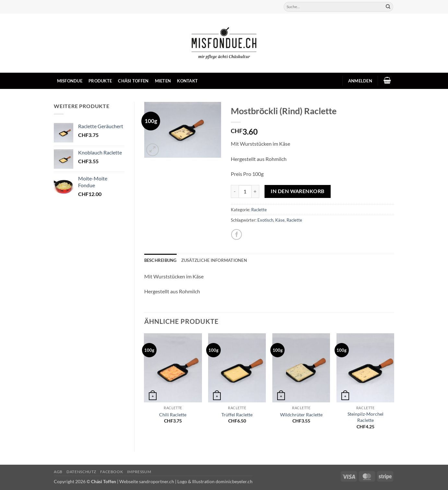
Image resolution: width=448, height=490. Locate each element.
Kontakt (187, 81)
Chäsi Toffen (133, 81)
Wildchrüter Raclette (301, 415)
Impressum (139, 472)
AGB (58, 472)
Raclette (259, 210)
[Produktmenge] (245, 191)
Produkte (100, 81)
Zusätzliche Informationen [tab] (214, 260)
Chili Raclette (173, 415)
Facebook (112, 472)
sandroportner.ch (157, 481)
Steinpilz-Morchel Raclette (365, 417)
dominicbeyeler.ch (234, 481)
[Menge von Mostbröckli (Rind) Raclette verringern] (235, 191)
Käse (280, 220)
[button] (360, 81)
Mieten (163, 81)
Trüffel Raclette (237, 415)
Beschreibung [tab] (160, 260)
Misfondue (70, 81)
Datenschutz (81, 472)
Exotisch (265, 220)
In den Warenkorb (297, 191)
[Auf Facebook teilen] (236, 234)
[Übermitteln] (388, 7)
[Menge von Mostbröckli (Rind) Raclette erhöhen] (255, 191)
